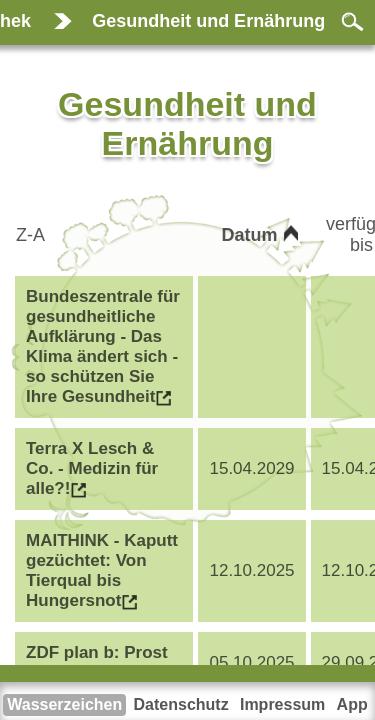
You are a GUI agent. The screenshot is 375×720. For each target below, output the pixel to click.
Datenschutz (181, 704)
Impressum (282, 704)
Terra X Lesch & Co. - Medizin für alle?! (92, 468)
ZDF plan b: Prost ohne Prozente (97, 662)
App (352, 704)
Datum (252, 235)
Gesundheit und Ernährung (208, 21)
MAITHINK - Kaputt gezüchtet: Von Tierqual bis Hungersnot (102, 570)
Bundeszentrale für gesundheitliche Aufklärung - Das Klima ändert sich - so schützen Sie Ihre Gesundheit (103, 346)
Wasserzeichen (64, 704)
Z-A (32, 235)
